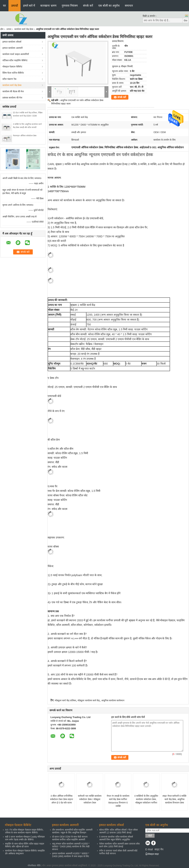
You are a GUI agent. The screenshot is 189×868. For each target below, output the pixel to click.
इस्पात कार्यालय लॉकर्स (12, 42)
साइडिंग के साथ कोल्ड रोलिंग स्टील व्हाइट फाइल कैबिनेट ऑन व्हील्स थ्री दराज (25, 845)
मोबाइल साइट (152, 854)
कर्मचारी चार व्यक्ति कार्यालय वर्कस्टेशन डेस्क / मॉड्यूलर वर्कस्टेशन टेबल (90, 799)
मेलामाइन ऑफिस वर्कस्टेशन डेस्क (25, 136)
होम (2, 29)
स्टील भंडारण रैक (9, 79)
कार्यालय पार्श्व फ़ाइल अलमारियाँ (16, 54)
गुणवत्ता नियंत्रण (70, 6)
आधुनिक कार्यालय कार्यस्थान (113, 700)
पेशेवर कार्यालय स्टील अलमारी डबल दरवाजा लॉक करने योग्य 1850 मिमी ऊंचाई (119, 845)
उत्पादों (14, 6)
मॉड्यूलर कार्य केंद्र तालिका (65, 700)
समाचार (129, 6)
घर (4, 6)
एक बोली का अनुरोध (109, 6)
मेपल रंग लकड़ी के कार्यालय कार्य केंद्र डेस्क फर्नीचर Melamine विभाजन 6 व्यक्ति (118, 801)
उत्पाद (9, 29)
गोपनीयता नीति (34, 866)
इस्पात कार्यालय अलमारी (13, 48)
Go (186, 20)
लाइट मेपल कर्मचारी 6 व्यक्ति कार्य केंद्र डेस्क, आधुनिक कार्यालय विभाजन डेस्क (174, 799)
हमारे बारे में (29, 6)
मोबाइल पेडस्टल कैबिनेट (12, 67)
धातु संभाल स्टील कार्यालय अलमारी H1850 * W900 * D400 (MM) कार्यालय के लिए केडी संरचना (71, 847)
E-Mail (149, 849)
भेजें (150, 836)
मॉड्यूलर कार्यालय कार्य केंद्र (89, 700)
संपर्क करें (88, 6)
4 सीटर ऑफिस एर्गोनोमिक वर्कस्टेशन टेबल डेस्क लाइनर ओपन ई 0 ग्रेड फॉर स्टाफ (62, 799)
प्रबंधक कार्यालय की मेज (12, 98)
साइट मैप (159, 849)
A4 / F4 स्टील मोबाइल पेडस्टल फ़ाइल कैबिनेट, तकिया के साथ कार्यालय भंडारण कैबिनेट (24, 831)
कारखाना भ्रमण (48, 6)
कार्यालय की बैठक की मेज (13, 91)
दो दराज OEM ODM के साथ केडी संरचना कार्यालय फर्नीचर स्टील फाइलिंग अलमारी (70, 838)
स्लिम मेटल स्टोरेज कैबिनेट (13, 73)
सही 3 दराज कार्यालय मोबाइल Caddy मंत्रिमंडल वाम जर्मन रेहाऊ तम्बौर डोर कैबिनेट (25, 838)
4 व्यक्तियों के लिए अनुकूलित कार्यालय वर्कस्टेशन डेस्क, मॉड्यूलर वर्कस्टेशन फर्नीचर (146, 799)
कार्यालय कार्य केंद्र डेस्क (24, 29)
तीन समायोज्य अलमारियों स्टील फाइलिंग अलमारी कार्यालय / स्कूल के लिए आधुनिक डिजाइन (72, 831)
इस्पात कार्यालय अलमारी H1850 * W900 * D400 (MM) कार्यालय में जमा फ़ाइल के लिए (71, 855)
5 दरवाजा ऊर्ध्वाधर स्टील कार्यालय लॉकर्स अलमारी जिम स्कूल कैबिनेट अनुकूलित (116, 838)
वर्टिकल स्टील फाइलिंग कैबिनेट (15, 60)
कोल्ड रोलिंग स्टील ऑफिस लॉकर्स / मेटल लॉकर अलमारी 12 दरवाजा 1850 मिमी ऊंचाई (119, 831)
